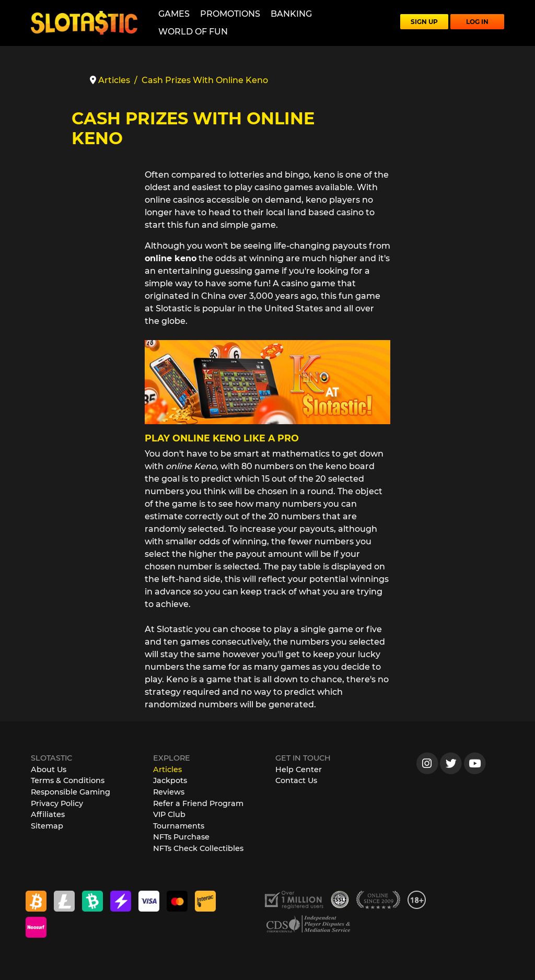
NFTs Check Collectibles (198, 848)
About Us (49, 769)
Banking (291, 14)
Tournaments (179, 826)
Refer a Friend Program (198, 803)
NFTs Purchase (181, 837)
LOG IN (477, 22)
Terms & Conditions (68, 780)
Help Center (299, 769)
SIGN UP (424, 22)
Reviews (169, 792)
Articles (167, 769)
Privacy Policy (57, 803)
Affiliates (48, 814)
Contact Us (296, 780)
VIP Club (169, 814)
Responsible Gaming (71, 792)
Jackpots (170, 780)
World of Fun (193, 32)
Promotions (230, 14)
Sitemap (47, 826)
